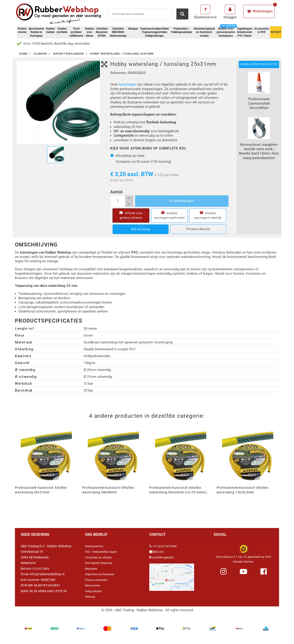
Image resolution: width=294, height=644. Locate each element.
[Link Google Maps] (172, 580)
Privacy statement (98, 584)
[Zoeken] (140, 14)
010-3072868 (42, 573)
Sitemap (91, 601)
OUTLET (276, 32)
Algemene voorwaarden (102, 579)
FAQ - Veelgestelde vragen (103, 556)
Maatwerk (92, 573)
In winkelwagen (182, 201)
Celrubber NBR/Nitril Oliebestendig (118, 32)
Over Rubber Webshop (101, 567)
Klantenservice (95, 551)
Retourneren (94, 590)
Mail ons (159, 556)
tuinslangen (128, 84)
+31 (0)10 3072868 (166, 551)
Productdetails (198, 234)
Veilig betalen (94, 596)
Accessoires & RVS (262, 30)
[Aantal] (122, 201)
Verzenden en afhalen (100, 562)
